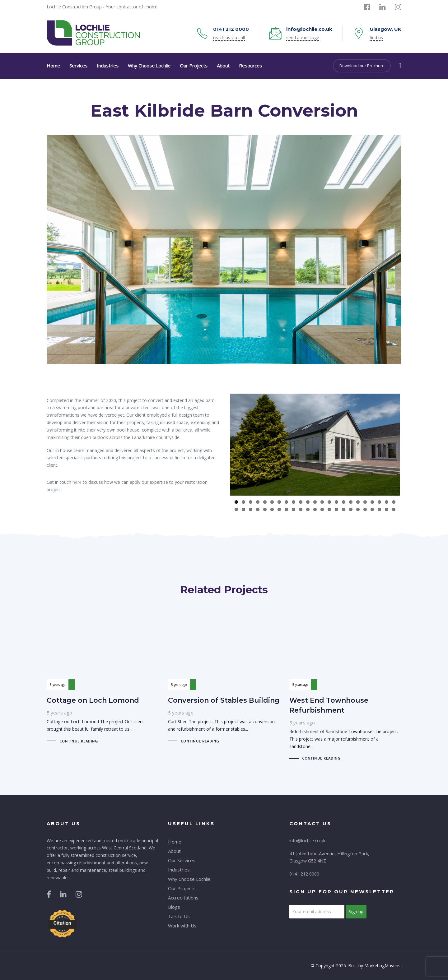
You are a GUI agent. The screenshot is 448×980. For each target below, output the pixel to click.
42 (365, 509)
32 (294, 509)
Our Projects (182, 888)
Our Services (182, 860)
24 (236, 509)
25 (243, 509)
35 (315, 509)
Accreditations (183, 898)
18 (358, 502)
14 (329, 502)
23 (394, 502)
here (77, 482)
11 (308, 502)
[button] (400, 65)
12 (315, 502)
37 (329, 509)
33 (301, 509)
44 (379, 509)
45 (387, 509)
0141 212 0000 (304, 874)
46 (394, 509)
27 (258, 509)
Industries (179, 870)
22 (387, 502)
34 (308, 509)
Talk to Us (179, 916)
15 (336, 502)
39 (344, 509)
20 (372, 502)
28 (265, 509)
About (174, 851)
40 (351, 509)
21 (379, 502)
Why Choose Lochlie (189, 879)
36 (322, 509)
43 (372, 509)
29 (272, 509)
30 (279, 509)
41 (358, 509)
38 (336, 509)
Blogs (174, 907)
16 (344, 502)
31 (286, 509)
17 (351, 502)
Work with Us (182, 926)
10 (301, 502)
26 (251, 509)
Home (175, 842)
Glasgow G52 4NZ (308, 861)
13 (322, 502)
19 (365, 502)
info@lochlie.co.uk (307, 841)
